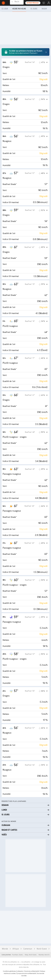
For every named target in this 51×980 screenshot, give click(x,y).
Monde (5, 949)
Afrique (16, 949)
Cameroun (28, 949)
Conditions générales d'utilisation (13, 971)
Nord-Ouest (42, 949)
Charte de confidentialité (32, 971)
